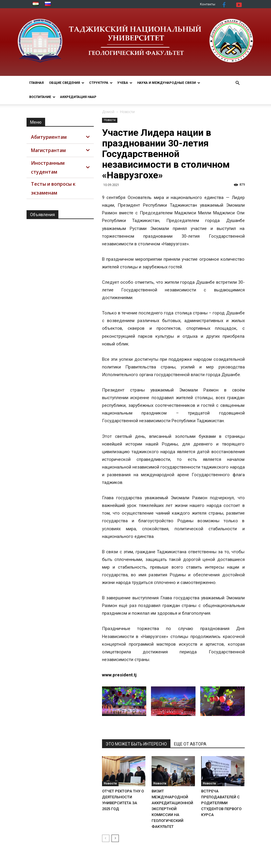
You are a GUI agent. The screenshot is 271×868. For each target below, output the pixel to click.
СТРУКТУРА (101, 83)
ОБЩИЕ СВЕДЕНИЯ (67, 83)
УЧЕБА (125, 83)
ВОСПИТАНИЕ (42, 97)
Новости (110, 120)
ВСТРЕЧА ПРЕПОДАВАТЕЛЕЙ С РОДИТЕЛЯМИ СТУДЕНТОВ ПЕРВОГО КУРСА (221, 803)
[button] (238, 83)
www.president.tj (119, 675)
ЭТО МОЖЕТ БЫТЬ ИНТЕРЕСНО (136, 744)
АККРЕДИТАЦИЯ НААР (78, 97)
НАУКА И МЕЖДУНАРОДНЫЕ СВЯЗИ (169, 83)
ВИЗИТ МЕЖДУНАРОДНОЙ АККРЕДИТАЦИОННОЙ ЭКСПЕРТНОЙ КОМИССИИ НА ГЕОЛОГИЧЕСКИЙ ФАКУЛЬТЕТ (172, 809)
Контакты (208, 4)
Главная (36, 83)
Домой (108, 112)
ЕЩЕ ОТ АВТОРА (190, 744)
